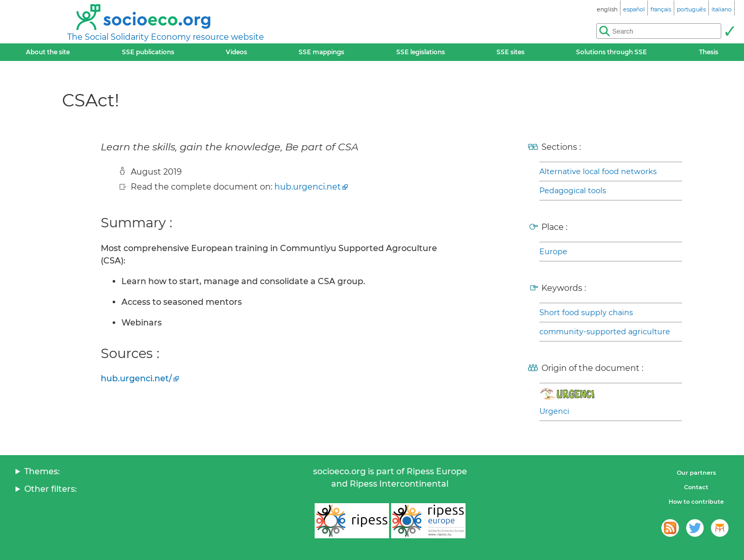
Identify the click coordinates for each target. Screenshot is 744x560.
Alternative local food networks (598, 172)
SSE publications (148, 52)
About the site (48, 52)
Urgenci (554, 411)
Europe (553, 252)
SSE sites (510, 52)
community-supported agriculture (605, 332)
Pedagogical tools (573, 191)
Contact (696, 487)
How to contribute (696, 502)
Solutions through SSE (611, 52)
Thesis (709, 52)
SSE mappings (321, 52)
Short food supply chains (586, 313)
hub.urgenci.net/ (136, 378)
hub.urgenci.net (308, 187)
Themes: (42, 471)
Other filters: (51, 489)
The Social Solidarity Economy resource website (166, 37)
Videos (236, 52)
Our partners (696, 473)
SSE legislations (421, 52)
